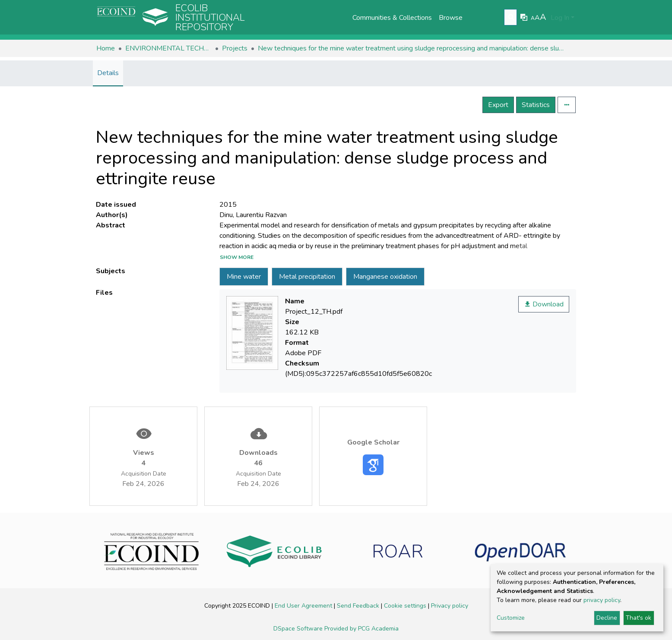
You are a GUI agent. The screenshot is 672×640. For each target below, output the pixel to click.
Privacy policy (450, 606)
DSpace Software (299, 629)
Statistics (536, 105)
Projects (235, 48)
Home (106, 48)
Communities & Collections (392, 18)
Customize (511, 618)
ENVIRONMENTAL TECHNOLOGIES (168, 48)
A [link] (533, 18)
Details (108, 73)
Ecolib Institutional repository (210, 18)
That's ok (639, 618)
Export (498, 105)
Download (544, 304)
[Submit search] (512, 18)
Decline (607, 618)
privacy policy (602, 600)
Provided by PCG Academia (361, 629)
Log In (560, 18)
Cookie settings (406, 606)
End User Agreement (304, 606)
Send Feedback (359, 606)
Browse (451, 18)
